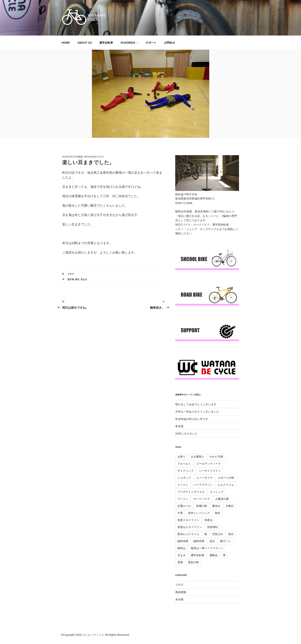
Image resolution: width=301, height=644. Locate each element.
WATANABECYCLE (94, 157)
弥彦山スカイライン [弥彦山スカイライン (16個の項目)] (190, 527)
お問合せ (170, 43)
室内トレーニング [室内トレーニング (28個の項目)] (199, 513)
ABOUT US (85, 43)
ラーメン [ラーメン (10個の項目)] (183, 499)
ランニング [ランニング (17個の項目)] (217, 492)
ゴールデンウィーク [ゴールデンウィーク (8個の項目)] (208, 464)
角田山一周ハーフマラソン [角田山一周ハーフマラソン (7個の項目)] (207, 548)
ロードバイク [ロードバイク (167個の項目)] (202, 499)
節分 (77, 279)
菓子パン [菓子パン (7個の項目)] (226, 541)
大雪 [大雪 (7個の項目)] (180, 513)
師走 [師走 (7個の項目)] (218, 513)
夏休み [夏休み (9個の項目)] (216, 506)
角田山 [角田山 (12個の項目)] (181, 548)
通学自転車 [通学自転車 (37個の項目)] (198, 555)
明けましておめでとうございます (196, 404)
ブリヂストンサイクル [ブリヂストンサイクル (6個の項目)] (191, 492)
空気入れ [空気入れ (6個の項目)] (218, 534)
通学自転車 (106, 43)
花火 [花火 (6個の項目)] (212, 541)
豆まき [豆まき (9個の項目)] (181, 555)
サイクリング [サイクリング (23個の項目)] (186, 471)
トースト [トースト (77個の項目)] (183, 485)
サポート (151, 43)
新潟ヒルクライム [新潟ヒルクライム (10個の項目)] (188, 534)
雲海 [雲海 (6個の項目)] (180, 562)
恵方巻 (71, 279)
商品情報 (181, 592)
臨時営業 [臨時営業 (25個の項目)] (199, 541)
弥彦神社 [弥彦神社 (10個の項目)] (213, 527)
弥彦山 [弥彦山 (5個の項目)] (208, 520)
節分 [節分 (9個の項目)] (231, 534)
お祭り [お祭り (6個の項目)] (181, 457)
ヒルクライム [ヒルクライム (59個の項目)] (226, 485)
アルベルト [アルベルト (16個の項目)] (184, 464)
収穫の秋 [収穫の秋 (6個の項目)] (202, 506)
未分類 (179, 599)
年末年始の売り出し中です (192, 419)
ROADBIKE (130, 43)
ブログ (71, 274)
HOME (66, 43)
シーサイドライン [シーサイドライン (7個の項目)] (210, 471)
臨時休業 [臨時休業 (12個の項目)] (183, 541)
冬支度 (179, 426)
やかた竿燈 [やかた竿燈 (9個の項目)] (216, 457)
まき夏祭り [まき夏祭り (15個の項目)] (198, 457)
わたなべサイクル (93, 635)
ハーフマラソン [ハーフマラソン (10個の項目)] (203, 485)
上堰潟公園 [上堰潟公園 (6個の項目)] (222, 499)
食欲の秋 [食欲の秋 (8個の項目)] (193, 562)
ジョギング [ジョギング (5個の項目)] (184, 478)
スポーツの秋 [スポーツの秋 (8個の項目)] (226, 478)
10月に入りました (186, 434)
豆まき (84, 279)
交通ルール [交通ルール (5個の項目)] (184, 506)
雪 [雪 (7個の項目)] (224, 555)
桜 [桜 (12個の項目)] (206, 534)
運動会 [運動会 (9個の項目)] (214, 555)
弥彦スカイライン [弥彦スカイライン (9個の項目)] (188, 520)
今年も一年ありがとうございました (197, 412)
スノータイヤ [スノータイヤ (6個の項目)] (204, 478)
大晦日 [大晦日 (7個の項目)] (230, 506)
